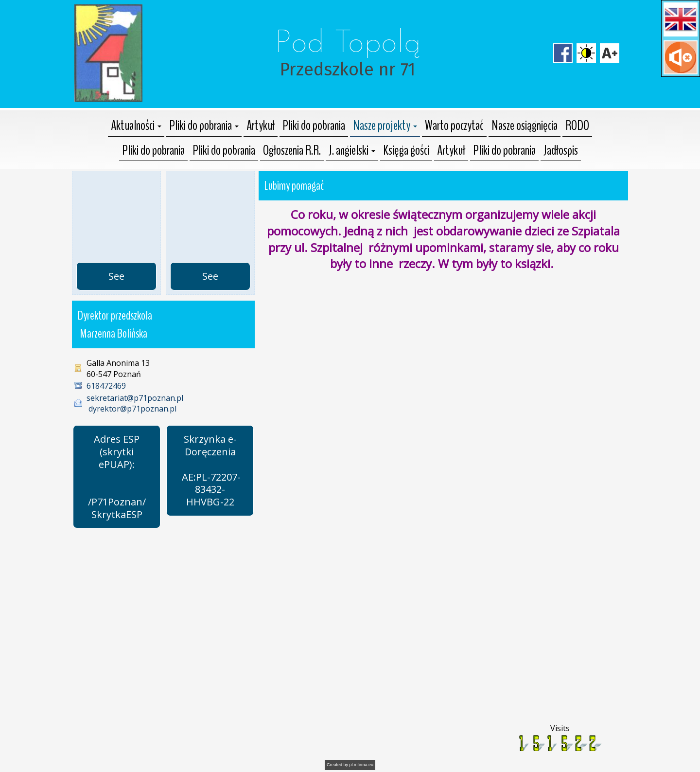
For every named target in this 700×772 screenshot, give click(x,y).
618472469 (106, 386)
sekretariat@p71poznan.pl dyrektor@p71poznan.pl (135, 403)
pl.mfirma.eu (362, 765)
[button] (681, 19)
